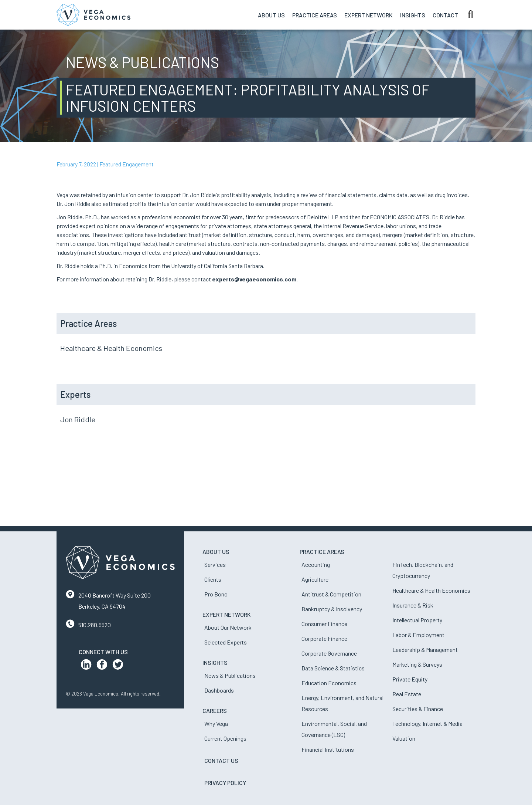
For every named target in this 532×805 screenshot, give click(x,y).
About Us (271, 15)
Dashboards (219, 690)
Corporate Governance (329, 653)
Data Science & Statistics (333, 668)
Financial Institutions (328, 749)
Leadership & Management (425, 650)
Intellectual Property (417, 620)
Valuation (404, 738)
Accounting (316, 564)
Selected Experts (226, 642)
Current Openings (225, 738)
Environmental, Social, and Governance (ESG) (334, 729)
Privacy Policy (225, 783)
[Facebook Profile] (102, 666)
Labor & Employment (418, 635)
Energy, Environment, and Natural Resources (342, 703)
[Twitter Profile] (118, 666)
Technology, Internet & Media (427, 723)
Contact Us (221, 760)
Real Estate (407, 694)
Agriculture (315, 579)
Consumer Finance (324, 624)
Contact (445, 15)
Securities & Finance (418, 709)
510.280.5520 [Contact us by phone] (95, 625)
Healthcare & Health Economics (111, 348)
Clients (213, 579)
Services (215, 564)
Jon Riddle (78, 419)
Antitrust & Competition (331, 594)
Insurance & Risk (413, 605)
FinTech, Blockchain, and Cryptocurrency (423, 570)
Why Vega (216, 723)
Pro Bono (216, 594)
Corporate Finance (324, 638)
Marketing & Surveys (417, 664)
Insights (413, 15)
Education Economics (329, 683)
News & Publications (230, 675)
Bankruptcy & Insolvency (332, 609)
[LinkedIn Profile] (86, 666)
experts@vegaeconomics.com (254, 279)
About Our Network (228, 627)
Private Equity (410, 679)
